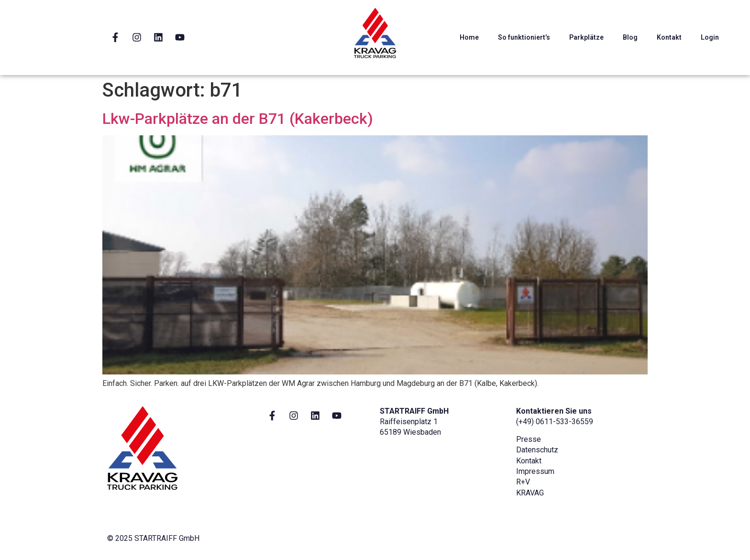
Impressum (535, 471)
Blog (630, 37)
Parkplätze (586, 37)
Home (469, 37)
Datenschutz (537, 450)
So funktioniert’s (524, 37)
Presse (529, 439)
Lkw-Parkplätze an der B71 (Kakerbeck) (238, 119)
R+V (523, 482)
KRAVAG (530, 493)
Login (710, 37)
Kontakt (669, 37)
